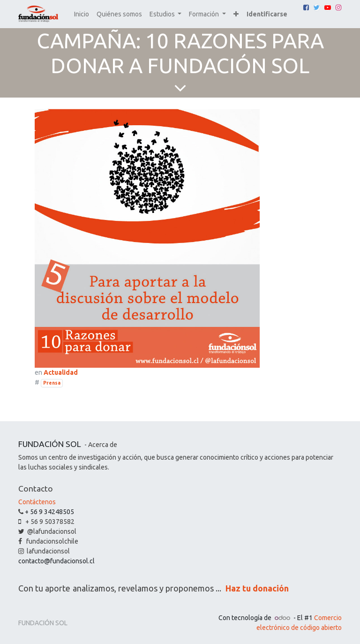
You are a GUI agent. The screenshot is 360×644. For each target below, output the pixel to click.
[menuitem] (82, 14)
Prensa (52, 383)
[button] (236, 14)
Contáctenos (37, 502)
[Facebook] (306, 8)
